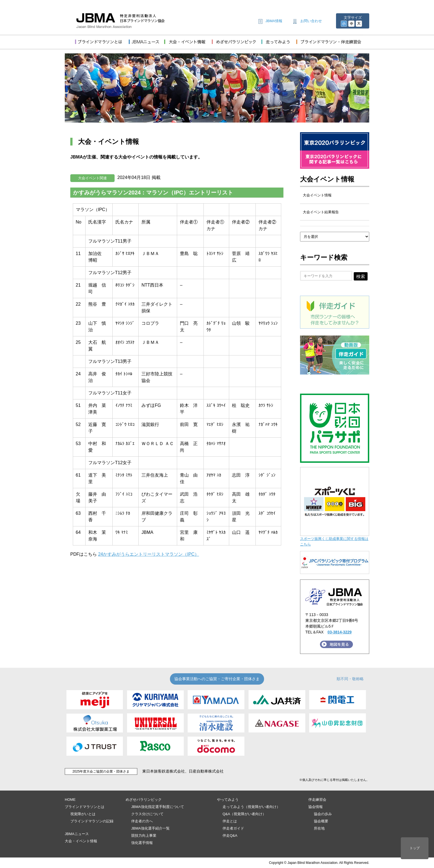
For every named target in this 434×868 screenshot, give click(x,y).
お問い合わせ (311, 21)
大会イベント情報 (327, 179)
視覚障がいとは (83, 814)
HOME (70, 800)
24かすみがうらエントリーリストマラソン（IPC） (148, 554)
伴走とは (230, 821)
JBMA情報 (274, 21)
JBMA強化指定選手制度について (158, 807)
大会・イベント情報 (81, 841)
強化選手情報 (142, 843)
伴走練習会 (317, 800)
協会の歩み (323, 814)
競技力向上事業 (144, 835)
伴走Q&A (230, 835)
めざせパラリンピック (144, 800)
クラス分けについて (147, 814)
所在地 (319, 828)
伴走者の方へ (142, 821)
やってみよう (228, 800)
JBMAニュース (77, 834)
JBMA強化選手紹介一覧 (150, 828)
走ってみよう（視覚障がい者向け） (251, 807)
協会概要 (321, 821)
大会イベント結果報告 (321, 212)
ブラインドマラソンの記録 (92, 821)
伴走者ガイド (233, 828)
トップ (415, 848)
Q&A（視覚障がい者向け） (244, 814)
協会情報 (316, 807)
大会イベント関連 (92, 178)
